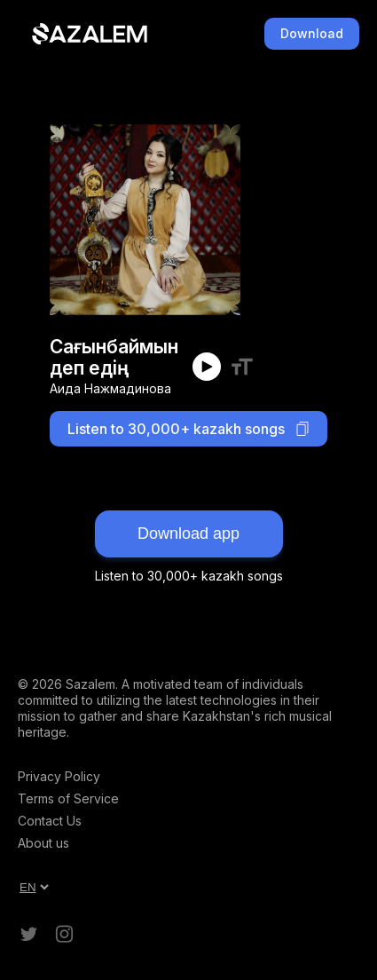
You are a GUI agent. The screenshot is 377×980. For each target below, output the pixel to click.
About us (43, 843)
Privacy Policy (59, 776)
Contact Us (50, 821)
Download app (188, 533)
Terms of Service (68, 798)
